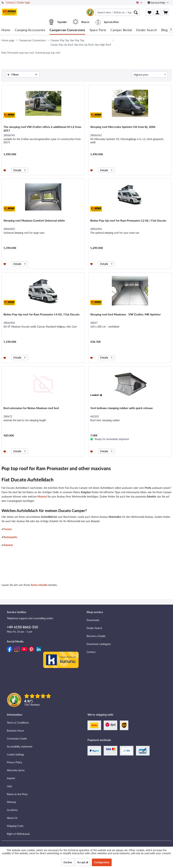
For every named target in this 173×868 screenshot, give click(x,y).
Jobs (9, 786)
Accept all (83, 862)
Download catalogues (99, 644)
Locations (12, 810)
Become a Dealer (96, 636)
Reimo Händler (39, 585)
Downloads (93, 620)
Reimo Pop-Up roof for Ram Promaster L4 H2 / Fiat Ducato (41, 314)
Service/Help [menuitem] (157, 3)
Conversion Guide (17, 739)
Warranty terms (16, 770)
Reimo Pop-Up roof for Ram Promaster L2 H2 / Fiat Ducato (128, 220)
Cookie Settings (16, 754)
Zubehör (8, 545)
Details (20, 170)
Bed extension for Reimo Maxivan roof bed (31, 408)
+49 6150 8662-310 (22, 627)
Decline (68, 862)
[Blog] (164, 30)
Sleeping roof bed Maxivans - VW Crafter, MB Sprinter (125, 314)
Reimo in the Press (17, 794)
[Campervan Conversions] (67, 30)
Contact (10, 2)
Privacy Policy (15, 762)
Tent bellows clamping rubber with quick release (122, 408)
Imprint (11, 778)
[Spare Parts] (98, 30)
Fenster (8, 529)
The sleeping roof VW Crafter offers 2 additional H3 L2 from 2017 (42, 129)
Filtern (13, 75)
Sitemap (11, 802)
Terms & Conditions (18, 723)
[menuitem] (118, 12)
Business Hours (16, 731)
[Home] (6, 30)
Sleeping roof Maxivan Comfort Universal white (34, 220)
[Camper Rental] (121, 30)
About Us (12, 818)
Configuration (102, 862)
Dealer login (24, 2)
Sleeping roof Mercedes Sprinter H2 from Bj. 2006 (123, 127)
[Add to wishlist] (5, 170)
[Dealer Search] (146, 30)
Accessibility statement (20, 747)
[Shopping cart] (165, 12)
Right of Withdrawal (18, 834)
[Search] (136, 12)
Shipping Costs (15, 826)
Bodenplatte (10, 537)
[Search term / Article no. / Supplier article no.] (118, 12)
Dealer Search (94, 628)
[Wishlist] (149, 12)
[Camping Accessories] (30, 30)
